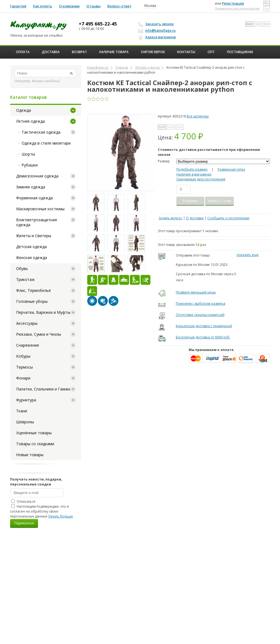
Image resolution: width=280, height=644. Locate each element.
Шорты (28, 154)
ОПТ (211, 52)
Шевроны (25, 422)
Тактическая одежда (41, 132)
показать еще (248, 255)
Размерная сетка (231, 169)
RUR (249, 24)
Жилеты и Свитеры (34, 236)
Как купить (43, 6)
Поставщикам (240, 52)
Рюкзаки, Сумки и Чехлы (39, 334)
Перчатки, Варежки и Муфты (43, 312)
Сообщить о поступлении (228, 218)
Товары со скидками (35, 444)
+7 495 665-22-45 (98, 24)
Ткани (22, 411)
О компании (69, 6)
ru (267, 3)
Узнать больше (61, 516)
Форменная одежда (34, 198)
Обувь (22, 268)
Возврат (79, 52)
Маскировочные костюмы (40, 209)
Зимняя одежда (31, 187)
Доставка (51, 52)
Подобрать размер (192, 169)
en (267, 9)
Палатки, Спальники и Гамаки (44, 389)
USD (258, 24)
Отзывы (94, 6)
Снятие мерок (153, 52)
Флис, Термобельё (33, 290)
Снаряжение (28, 345)
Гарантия (18, 6)
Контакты (186, 52)
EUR (266, 24)
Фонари (23, 378)
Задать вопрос (170, 218)
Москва (150, 6)
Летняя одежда (30, 121)
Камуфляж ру (98, 67)
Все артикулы (198, 116)
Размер (164, 161)
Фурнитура (26, 400)
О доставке (195, 218)
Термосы (24, 367)
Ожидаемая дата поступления (201, 179)
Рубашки (30, 165)
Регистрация (233, 3)
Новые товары (30, 455)
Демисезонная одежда (37, 176)
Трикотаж (25, 279)
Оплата (23, 52)
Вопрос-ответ (119, 6)
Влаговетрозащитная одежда (37, 222)
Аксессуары (27, 323)
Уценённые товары (34, 433)
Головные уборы (32, 301)
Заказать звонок (157, 24)
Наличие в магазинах (194, 174)
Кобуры (23, 356)
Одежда (24, 110)
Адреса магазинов (158, 37)
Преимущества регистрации (237, 8)
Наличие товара (114, 52)
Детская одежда (31, 247)
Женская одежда (32, 258)
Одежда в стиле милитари (46, 143)
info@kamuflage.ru (158, 31)
